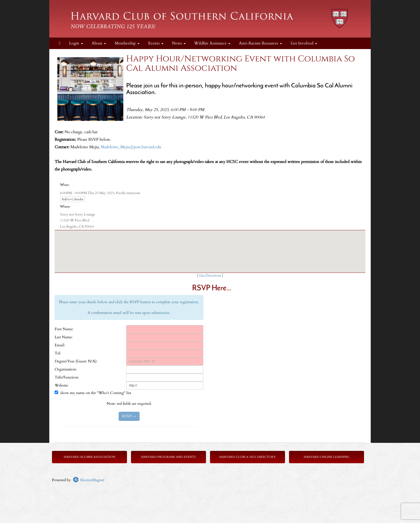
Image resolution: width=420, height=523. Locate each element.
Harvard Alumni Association (89, 457)
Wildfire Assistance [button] (212, 43)
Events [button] (156, 43)
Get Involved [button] (304, 43)
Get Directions (210, 276)
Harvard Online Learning (327, 457)
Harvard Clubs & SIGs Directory (247, 457)
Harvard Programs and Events (168, 457)
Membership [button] (127, 43)
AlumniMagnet (89, 480)
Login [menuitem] (76, 43)
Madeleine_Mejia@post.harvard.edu (131, 147)
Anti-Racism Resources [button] (260, 43)
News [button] (179, 43)
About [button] (99, 43)
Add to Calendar (72, 199)
